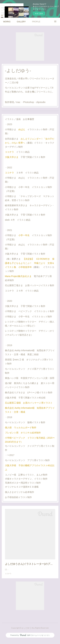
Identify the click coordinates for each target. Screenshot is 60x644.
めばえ (22, 129)
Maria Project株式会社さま (18, 276)
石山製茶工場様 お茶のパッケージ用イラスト (29, 403)
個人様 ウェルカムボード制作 (21, 428)
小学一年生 (24, 235)
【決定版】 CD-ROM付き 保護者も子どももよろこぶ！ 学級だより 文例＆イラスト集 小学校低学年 (30, 263)
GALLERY (21, 22)
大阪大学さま (12, 157)
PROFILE (36, 22)
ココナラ (10, 152)
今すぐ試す (39, 14)
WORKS (7, 22)
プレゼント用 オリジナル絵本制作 (23, 433)
